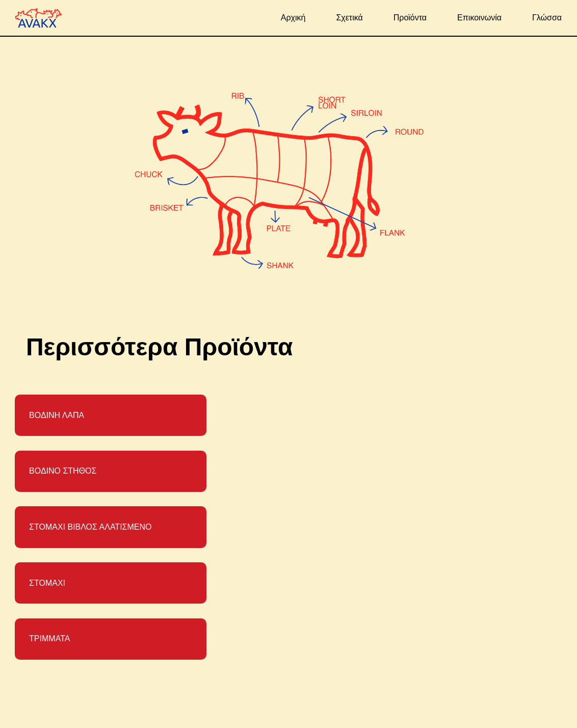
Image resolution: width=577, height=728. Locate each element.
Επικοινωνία (479, 18)
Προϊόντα (410, 18)
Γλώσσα (547, 18)
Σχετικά (349, 18)
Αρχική (293, 18)
